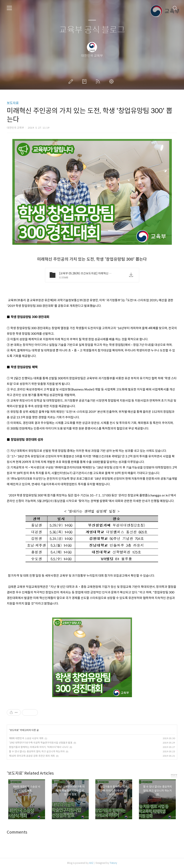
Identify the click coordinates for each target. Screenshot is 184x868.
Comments (17, 832)
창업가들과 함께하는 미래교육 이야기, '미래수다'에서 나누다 (39, 747)
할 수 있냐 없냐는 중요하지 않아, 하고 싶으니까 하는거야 (37, 751)
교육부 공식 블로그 (92, 30)
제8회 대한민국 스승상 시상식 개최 (26, 738)
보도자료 (13, 103)
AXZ (91, 863)
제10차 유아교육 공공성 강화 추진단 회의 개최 (32, 756)
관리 (112, 81)
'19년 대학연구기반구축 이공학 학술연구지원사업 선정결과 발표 (41, 743)
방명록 (85, 81)
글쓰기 (72, 81)
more (174, 775)
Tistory (113, 863)
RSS (99, 81)
